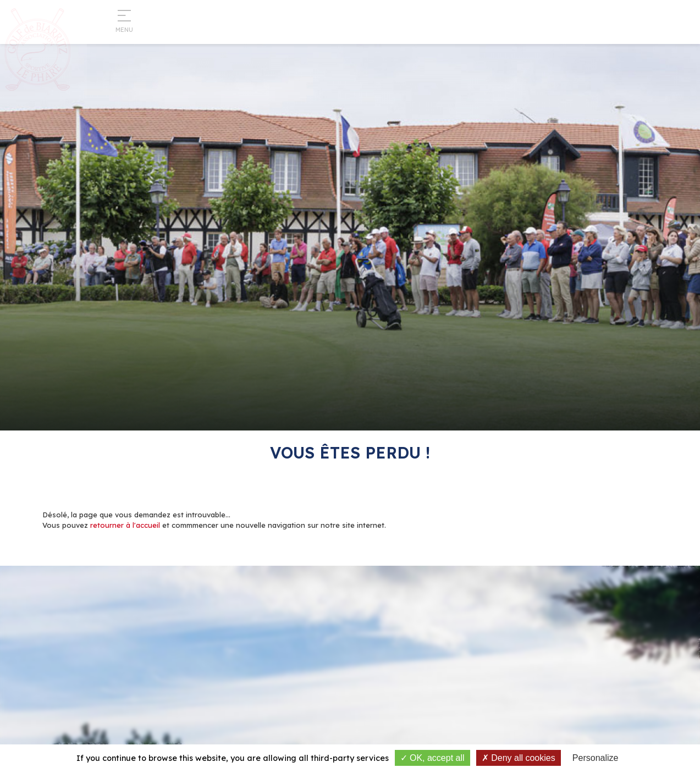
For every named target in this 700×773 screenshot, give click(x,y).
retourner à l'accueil (125, 525)
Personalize (596, 758)
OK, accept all (432, 758)
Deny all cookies (519, 758)
